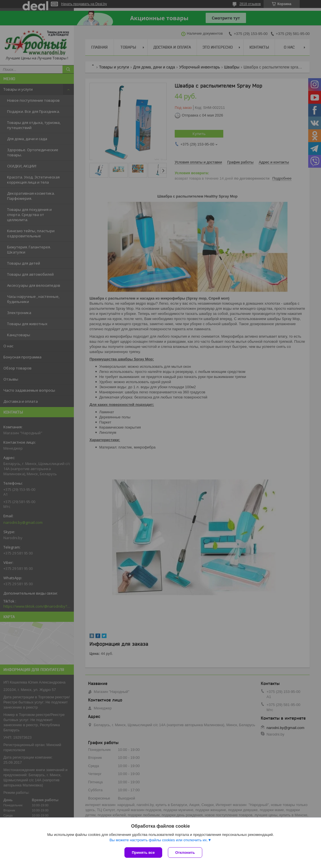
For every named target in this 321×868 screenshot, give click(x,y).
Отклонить (185, 853)
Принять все (143, 853)
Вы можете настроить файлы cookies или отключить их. (159, 840)
